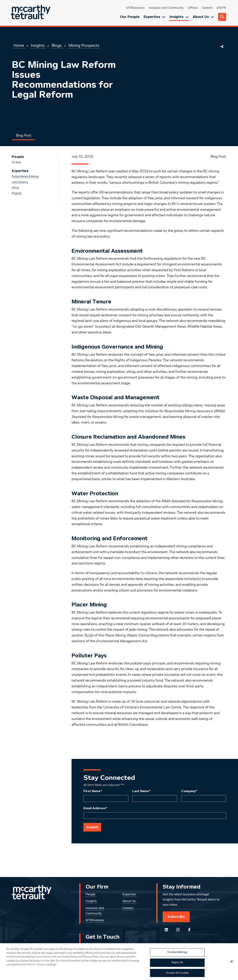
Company (189, 791)
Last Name (141, 791)
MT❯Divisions (135, 8)
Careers (207, 8)
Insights (179, 17)
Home (19, 46)
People (90, 895)
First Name (93, 791)
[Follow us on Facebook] (189, 930)
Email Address (95, 808)
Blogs (57, 46)
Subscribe (176, 917)
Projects (17, 193)
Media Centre (132, 944)
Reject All (177, 969)
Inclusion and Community (166, 8)
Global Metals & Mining (25, 177)
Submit (92, 827)
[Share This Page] (222, 47)
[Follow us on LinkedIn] (166, 930)
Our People (130, 17)
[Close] (232, 968)
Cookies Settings (177, 959)
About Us (203, 17)
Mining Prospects (84, 46)
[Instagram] (178, 930)
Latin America (20, 182)
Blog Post (24, 136)
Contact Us (94, 944)
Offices (193, 8)
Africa (15, 188)
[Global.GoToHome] (31, 13)
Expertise (155, 17)
